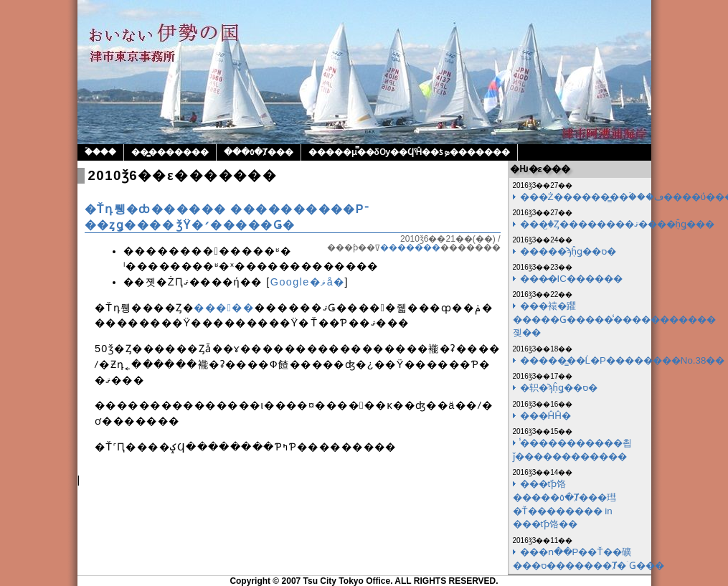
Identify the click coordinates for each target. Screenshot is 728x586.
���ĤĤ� (545, 416)
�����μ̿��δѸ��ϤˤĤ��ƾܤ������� (410, 152)
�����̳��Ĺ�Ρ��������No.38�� (623, 360)
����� (224, 308)
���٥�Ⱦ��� (259, 152)
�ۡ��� (100, 152)
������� (410, 247)
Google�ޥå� (308, 282)
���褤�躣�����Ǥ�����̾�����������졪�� (614, 319)
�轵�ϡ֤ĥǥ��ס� (559, 388)
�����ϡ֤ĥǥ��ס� (568, 251)
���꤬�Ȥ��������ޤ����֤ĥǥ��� (617, 224)
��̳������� (170, 152)
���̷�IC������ (571, 279)
